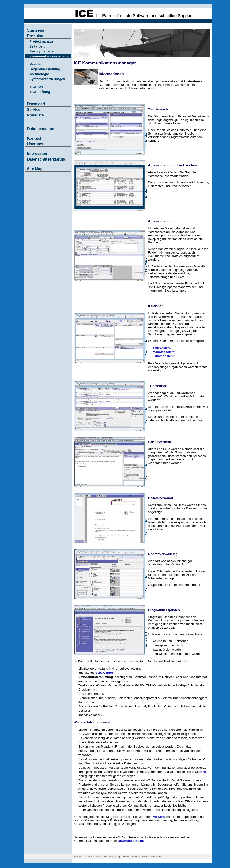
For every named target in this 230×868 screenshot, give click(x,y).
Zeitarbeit (37, 46)
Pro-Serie (159, 817)
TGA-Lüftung (40, 92)
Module (35, 64)
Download (36, 104)
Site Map (35, 169)
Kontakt (34, 138)
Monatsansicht (164, 352)
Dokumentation (41, 129)
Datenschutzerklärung (47, 159)
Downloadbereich (131, 841)
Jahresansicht (163, 356)
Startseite (36, 30)
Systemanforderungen (47, 79)
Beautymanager (42, 51)
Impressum (37, 154)
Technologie (39, 74)
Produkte (35, 36)
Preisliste (35, 115)
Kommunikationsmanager (50, 56)
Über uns (35, 144)
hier (203, 772)
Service (34, 110)
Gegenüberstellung (45, 69)
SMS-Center (104, 673)
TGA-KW (36, 87)
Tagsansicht (162, 348)
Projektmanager (42, 41)
